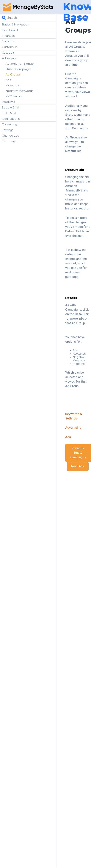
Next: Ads (78, 466)
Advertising (10, 58)
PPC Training (15, 96)
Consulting (9, 124)
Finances (8, 36)
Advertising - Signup (20, 64)
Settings (8, 130)
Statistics (8, 41)
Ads (8, 80)
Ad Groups (13, 74)
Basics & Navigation (15, 24)
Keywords (13, 85)
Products (8, 102)
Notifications (11, 119)
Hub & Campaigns (18, 69)
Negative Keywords (19, 91)
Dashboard (10, 30)
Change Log (11, 136)
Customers (10, 47)
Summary (9, 141)
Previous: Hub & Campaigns (78, 453)
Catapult (8, 53)
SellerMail (9, 113)
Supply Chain (11, 107)
